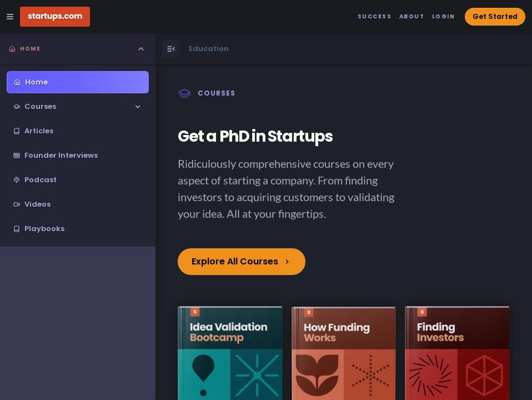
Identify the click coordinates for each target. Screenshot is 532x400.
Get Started (495, 16)
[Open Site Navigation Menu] (10, 17)
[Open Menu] (171, 49)
